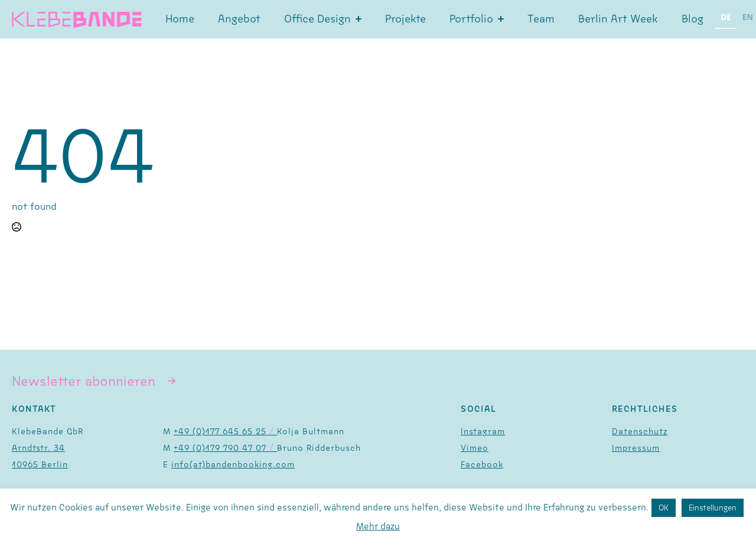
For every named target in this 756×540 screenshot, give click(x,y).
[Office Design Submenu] (362, 19)
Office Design (317, 19)
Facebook (482, 465)
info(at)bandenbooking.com (233, 465)
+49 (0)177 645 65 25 (225, 432)
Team (541, 19)
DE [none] (726, 17)
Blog (693, 19)
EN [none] (748, 17)
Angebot (239, 19)
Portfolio (471, 19)
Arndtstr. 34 (38, 448)
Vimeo (475, 448)
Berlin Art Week (618, 19)
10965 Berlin (40, 465)
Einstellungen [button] (713, 508)
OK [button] (664, 508)
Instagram (483, 432)
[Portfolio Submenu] (504, 19)
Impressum (636, 448)
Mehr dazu (378, 526)
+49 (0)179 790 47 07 (225, 448)
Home (180, 19)
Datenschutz (640, 432)
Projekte (405, 19)
